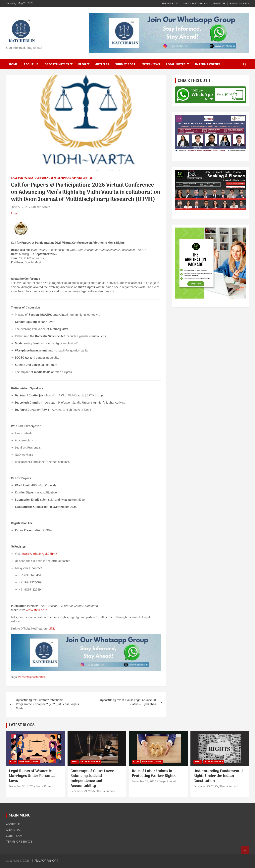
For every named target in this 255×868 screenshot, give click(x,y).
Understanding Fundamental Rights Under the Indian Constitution (218, 776)
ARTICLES (102, 64)
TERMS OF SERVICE (19, 841)
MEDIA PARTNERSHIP (196, 3)
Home (13, 64)
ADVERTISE (219, 3)
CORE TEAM (14, 836)
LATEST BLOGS (22, 725)
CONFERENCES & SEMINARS (53, 178)
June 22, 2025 (20, 207)
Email (15, 214)
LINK (52, 629)
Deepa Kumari (45, 787)
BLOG (82, 64)
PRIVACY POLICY (240, 3)
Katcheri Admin (40, 207)
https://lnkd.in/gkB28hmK (40, 554)
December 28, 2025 (144, 782)
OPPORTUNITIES (57, 64)
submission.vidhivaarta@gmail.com (64, 500)
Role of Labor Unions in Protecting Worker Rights (154, 774)
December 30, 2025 (21, 787)
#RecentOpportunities (32, 677)
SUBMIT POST (170, 3)
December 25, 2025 (206, 787)
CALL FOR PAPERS (22, 178)
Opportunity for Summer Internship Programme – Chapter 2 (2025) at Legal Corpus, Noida (48, 704)
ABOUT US (31, 64)
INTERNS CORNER (208, 64)
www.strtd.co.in (37, 610)
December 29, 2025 (83, 791)
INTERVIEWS (151, 64)
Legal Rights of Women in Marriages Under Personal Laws (32, 776)
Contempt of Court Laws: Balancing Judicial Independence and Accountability (92, 779)
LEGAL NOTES (176, 64)
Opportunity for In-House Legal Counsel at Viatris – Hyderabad (128, 702)
